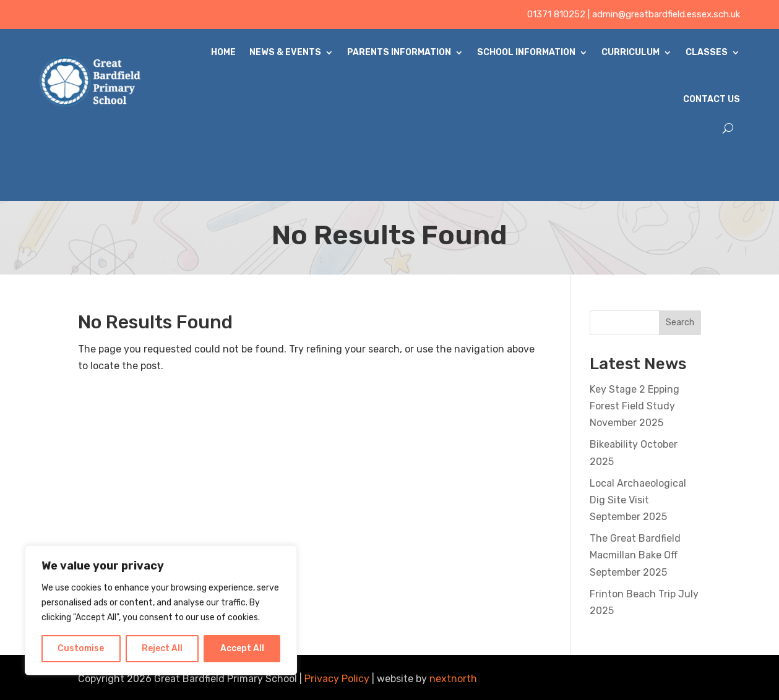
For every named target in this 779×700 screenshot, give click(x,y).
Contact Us (712, 99)
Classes (707, 52)
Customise (81, 648)
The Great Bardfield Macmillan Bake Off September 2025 (635, 555)
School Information (526, 52)
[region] (161, 610)
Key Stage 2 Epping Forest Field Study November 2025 (635, 406)
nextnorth (453, 679)
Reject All (162, 648)
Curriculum (631, 52)
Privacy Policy (337, 679)
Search (680, 322)
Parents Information (399, 52)
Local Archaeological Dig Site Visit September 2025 (638, 500)
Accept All (242, 648)
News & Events (285, 52)
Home (223, 52)
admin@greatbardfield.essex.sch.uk (666, 14)
